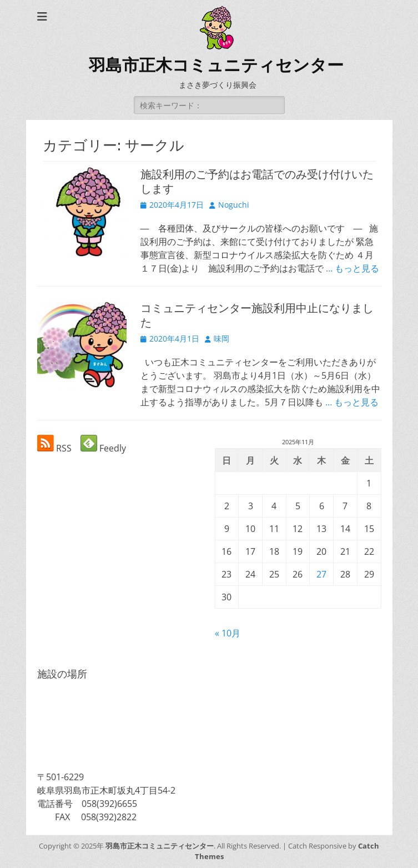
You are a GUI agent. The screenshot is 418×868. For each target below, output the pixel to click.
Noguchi (234, 205)
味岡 (221, 338)
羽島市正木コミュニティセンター (216, 65)
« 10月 (228, 633)
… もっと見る (352, 268)
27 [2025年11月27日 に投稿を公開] (321, 574)
